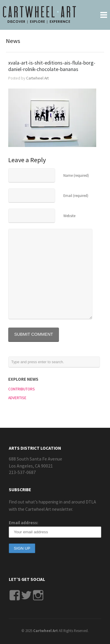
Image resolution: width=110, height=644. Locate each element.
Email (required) (76, 195)
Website (69, 216)
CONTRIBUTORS (22, 389)
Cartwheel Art (37, 78)
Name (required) (76, 175)
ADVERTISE (17, 398)
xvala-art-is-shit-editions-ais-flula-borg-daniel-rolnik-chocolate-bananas (52, 66)
